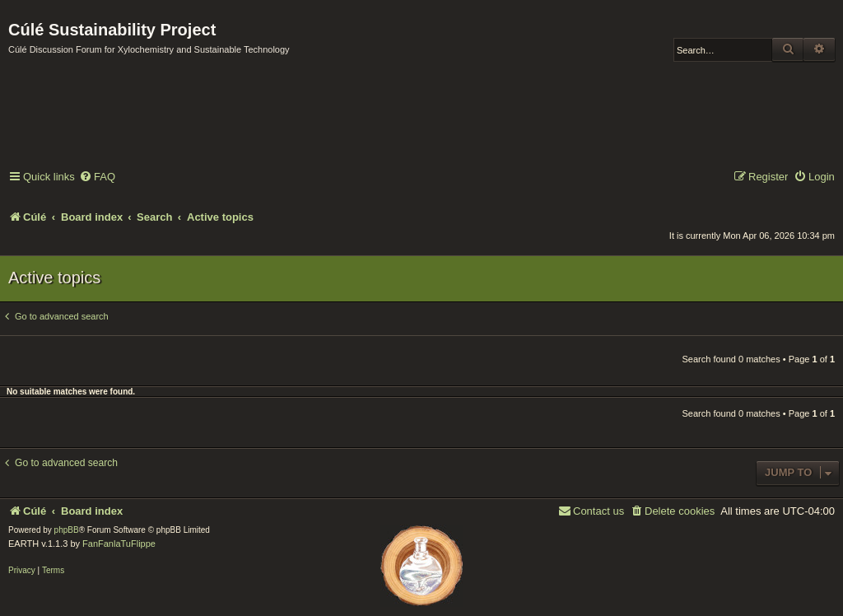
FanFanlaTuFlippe (119, 544)
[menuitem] (97, 177)
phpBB (67, 530)
